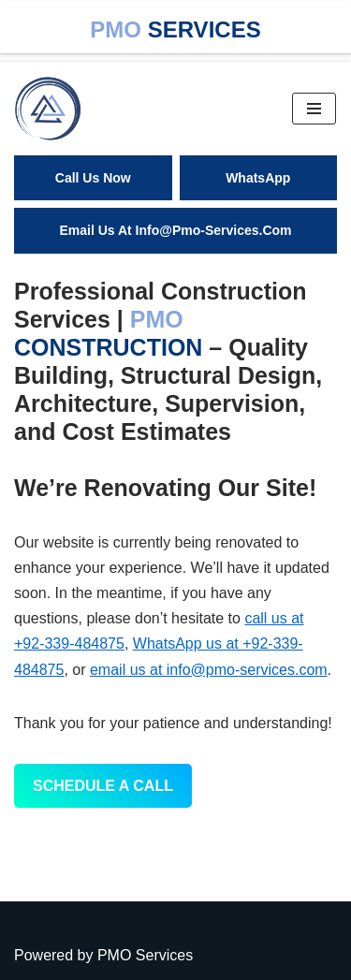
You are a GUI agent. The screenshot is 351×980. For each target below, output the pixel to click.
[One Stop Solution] (52, 109)
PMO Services (145, 955)
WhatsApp (258, 178)
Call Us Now (93, 178)
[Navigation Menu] (314, 109)
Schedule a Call (103, 786)
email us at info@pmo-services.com (209, 670)
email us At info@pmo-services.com (175, 230)
